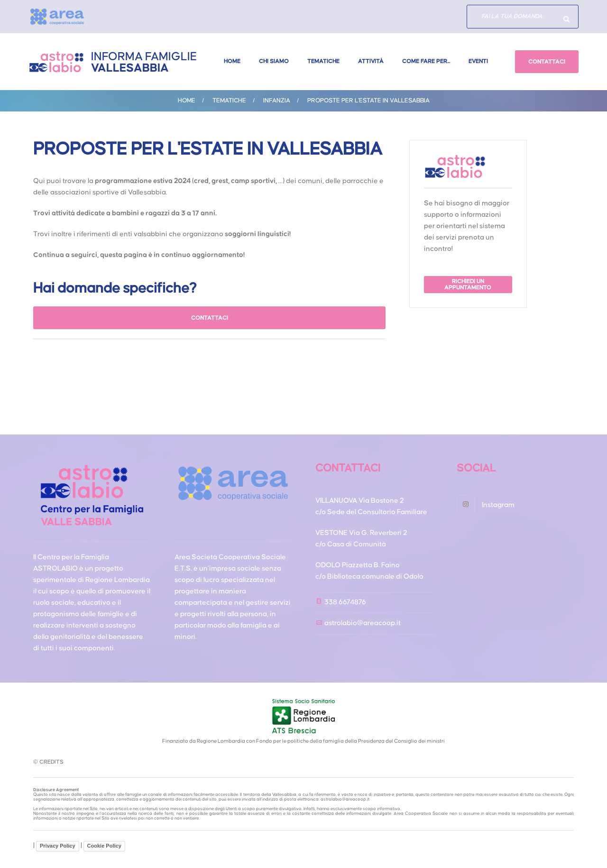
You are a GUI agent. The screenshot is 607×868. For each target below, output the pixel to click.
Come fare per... (426, 61)
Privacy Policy (58, 846)
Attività (371, 61)
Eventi (478, 61)
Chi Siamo (274, 61)
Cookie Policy (104, 846)
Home (232, 61)
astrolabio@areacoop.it (363, 623)
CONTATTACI (547, 62)
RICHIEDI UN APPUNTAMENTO (468, 285)
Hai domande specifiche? (567, 19)
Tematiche (323, 61)
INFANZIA (277, 101)
